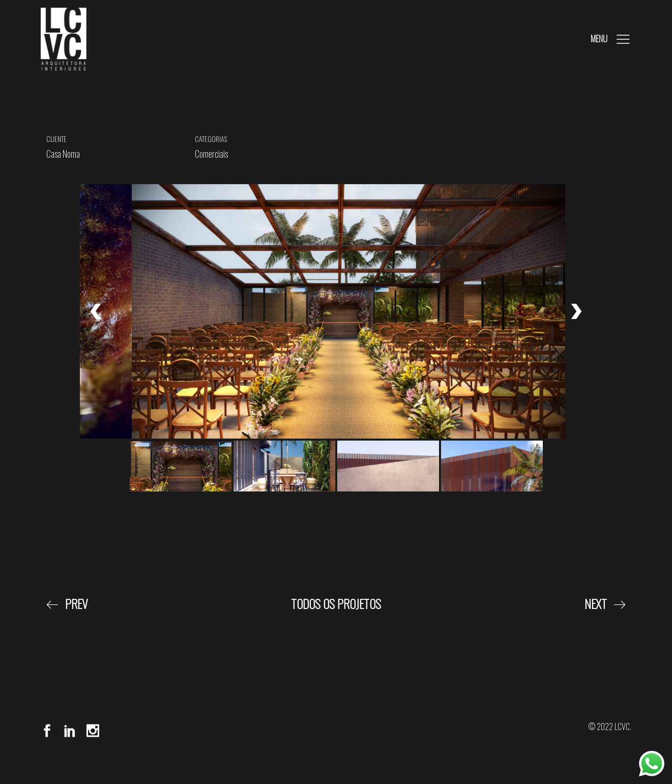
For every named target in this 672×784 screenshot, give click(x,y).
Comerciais (211, 154)
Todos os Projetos (336, 603)
